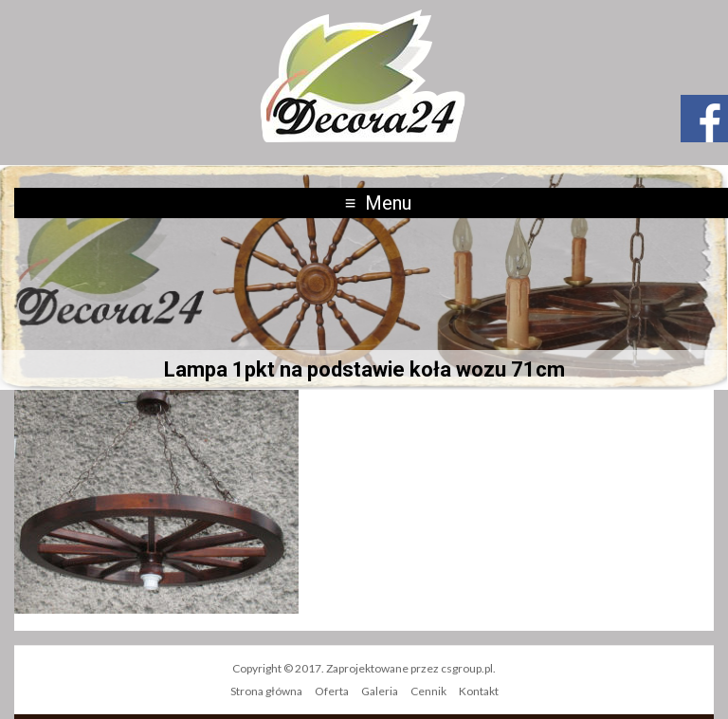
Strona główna (266, 691)
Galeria (380, 691)
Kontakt (479, 691)
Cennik (428, 691)
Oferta (332, 691)
